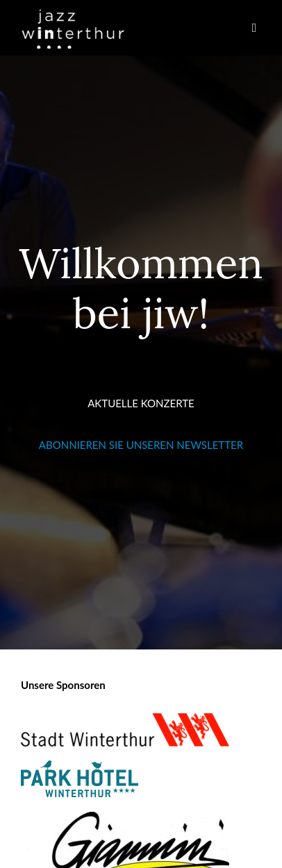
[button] (254, 28)
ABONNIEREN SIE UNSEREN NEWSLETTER (141, 445)
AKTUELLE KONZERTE (141, 403)
